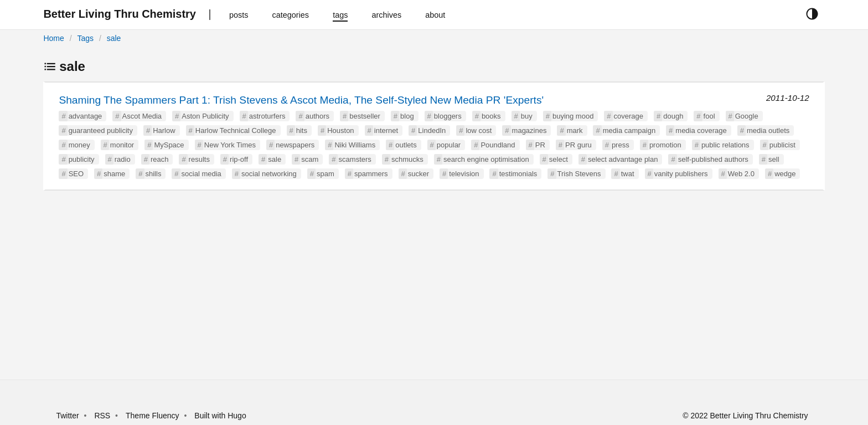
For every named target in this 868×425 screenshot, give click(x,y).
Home (53, 38)
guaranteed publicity (101, 130)
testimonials (518, 174)
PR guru (578, 145)
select (559, 159)
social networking (269, 174)
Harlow (164, 130)
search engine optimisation (486, 159)
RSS (102, 416)
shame (114, 174)
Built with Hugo (220, 416)
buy (527, 116)
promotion (665, 145)
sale (114, 38)
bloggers (448, 116)
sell (774, 159)
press (621, 145)
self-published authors (713, 159)
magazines (529, 130)
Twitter (67, 416)
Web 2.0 (741, 174)
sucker (418, 174)
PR (540, 145)
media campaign (629, 130)
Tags (85, 38)
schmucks (407, 159)
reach (160, 159)
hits (302, 130)
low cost (479, 130)
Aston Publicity (205, 116)
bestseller (365, 116)
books (491, 116)
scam (310, 159)
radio (123, 159)
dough (673, 116)
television (464, 174)
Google (747, 116)
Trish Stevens (579, 174)
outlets (406, 145)
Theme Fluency (153, 416)
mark (575, 130)
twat (628, 174)
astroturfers (267, 116)
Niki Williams (355, 145)
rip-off (239, 159)
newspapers (295, 145)
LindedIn (432, 130)
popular (449, 145)
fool (709, 116)
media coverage (701, 130)
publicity (82, 159)
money (79, 145)
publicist (782, 145)
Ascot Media (142, 116)
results (199, 159)
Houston (340, 130)
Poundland (498, 145)
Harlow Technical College (236, 130)
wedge (785, 174)
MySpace (169, 145)
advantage (86, 116)
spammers (371, 174)
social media (201, 174)
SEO (76, 174)
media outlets (768, 130)
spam (325, 174)
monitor (122, 145)
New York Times (230, 145)
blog (407, 116)
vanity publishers (681, 174)
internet (386, 130)
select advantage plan (623, 159)
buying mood (573, 116)
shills (154, 174)
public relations (725, 145)
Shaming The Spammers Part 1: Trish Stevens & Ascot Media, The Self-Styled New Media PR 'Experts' (301, 100)
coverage (629, 116)
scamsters (355, 159)
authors (317, 116)
